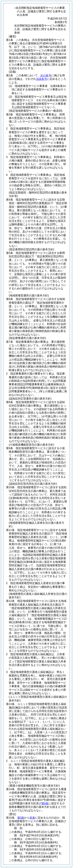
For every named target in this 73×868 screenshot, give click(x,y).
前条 (32, 818)
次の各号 (46, 75)
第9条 (45, 803)
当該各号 (41, 79)
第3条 (21, 818)
